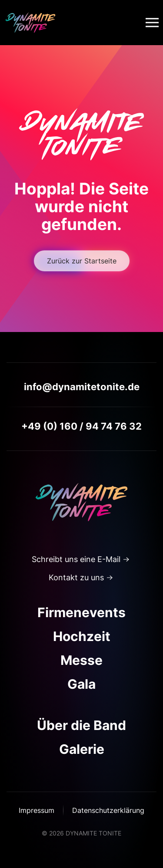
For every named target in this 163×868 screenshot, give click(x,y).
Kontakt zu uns (76, 577)
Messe (81, 660)
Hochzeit (82, 636)
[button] (152, 23)
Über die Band (81, 725)
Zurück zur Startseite (82, 261)
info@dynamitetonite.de (82, 387)
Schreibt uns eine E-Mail (76, 559)
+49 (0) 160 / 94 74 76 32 (81, 426)
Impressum (37, 810)
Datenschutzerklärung (108, 810)
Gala (81, 684)
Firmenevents (81, 612)
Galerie (82, 749)
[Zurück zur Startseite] (30, 23)
